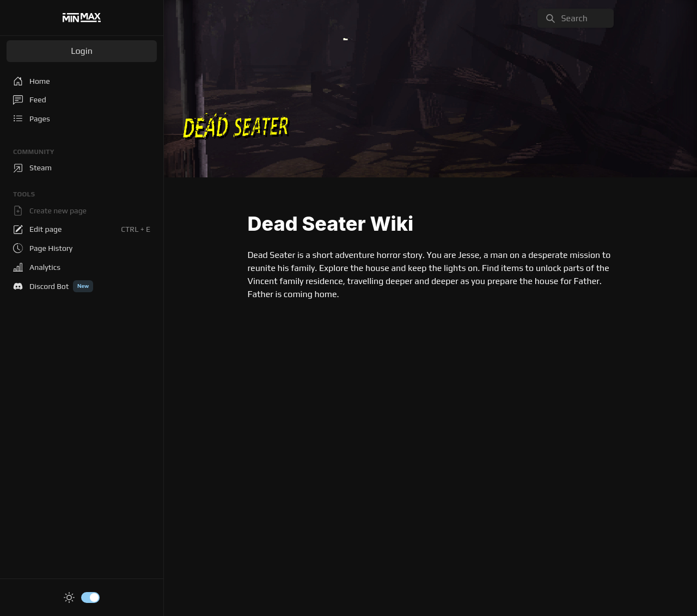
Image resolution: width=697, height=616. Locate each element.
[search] (576, 18)
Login (82, 51)
